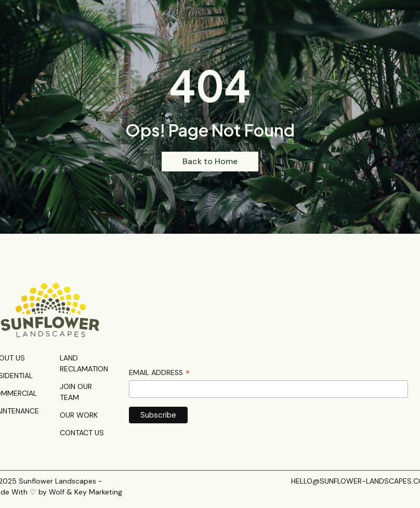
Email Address (160, 373)
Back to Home (210, 161)
